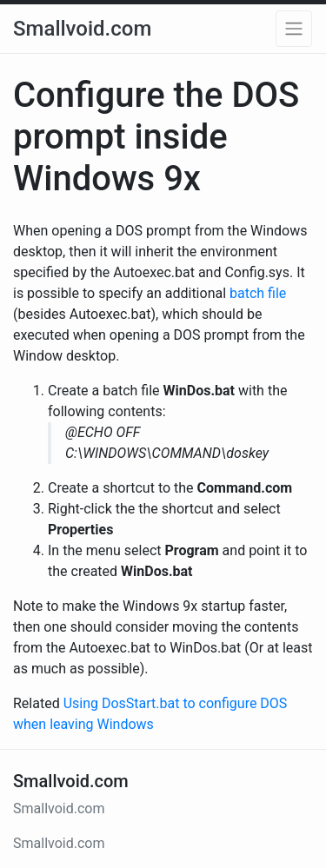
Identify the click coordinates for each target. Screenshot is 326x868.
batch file (258, 293)
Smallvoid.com (82, 29)
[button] (294, 29)
